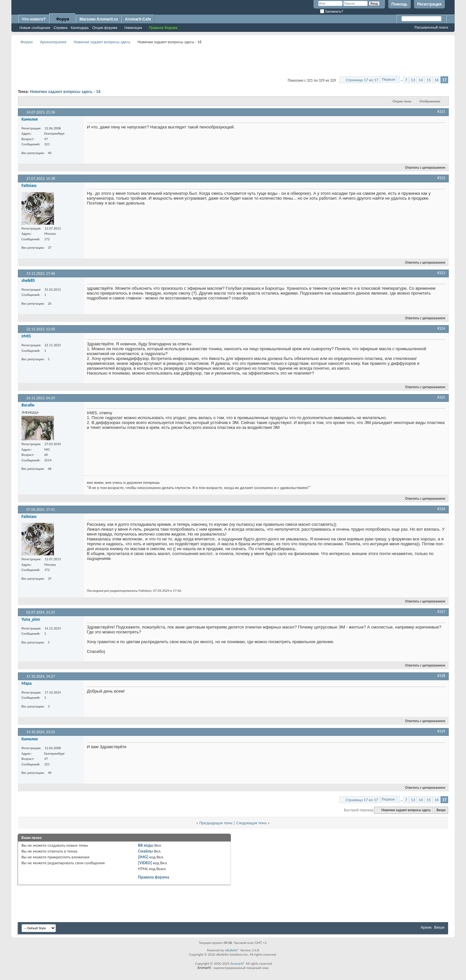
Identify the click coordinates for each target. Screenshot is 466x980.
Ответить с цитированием (422, 168)
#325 (441, 397)
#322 (441, 178)
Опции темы (402, 101)
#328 (441, 676)
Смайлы (145, 851)
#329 (441, 731)
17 (444, 80)
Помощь (399, 4)
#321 (441, 112)
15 (428, 80)
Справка (60, 28)
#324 (441, 328)
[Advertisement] (233, 60)
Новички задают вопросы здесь (102, 42)
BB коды (146, 845)
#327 (441, 612)
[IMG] (143, 857)
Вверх (441, 810)
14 (421, 80)
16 (437, 80)
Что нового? (34, 19)
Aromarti (237, 964)
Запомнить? (332, 12)
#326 (441, 509)
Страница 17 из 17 (362, 80)
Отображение (430, 101)
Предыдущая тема (216, 823)
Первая (388, 79)
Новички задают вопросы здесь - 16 (65, 92)
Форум (62, 19)
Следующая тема (251, 823)
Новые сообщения (35, 28)
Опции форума (105, 28)
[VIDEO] (145, 863)
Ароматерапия (53, 42)
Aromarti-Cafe (138, 19)
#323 (441, 273)
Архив (426, 927)
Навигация (133, 28)
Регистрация (429, 4)
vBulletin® (232, 950)
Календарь (80, 28)
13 (413, 80)
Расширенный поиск (431, 27)
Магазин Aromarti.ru (99, 19)
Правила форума (153, 877)
